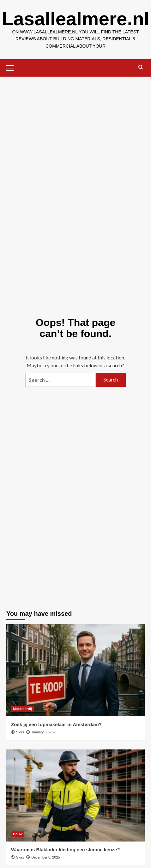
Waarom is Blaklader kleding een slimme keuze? (66, 850)
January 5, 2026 (44, 732)
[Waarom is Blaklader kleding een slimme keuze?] (75, 795)
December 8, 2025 (46, 857)
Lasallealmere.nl (76, 19)
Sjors (20, 732)
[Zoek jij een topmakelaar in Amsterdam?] (75, 670)
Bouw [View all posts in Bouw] (18, 834)
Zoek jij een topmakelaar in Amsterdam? (56, 724)
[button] (13, 67)
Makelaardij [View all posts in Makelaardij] (22, 709)
